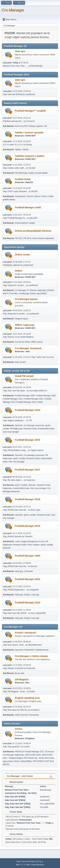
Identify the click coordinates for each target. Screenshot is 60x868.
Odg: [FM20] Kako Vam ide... (15, 566)
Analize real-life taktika (38, 173)
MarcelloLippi (37, 66)
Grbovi (44, 196)
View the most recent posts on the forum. (23, 829)
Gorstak (32, 168)
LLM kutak (28, 571)
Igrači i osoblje (19, 458)
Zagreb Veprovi (37, 450)
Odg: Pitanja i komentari (13, 668)
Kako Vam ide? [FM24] (13, 94)
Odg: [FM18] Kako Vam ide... (15, 510)
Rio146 (34, 191)
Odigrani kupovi (22, 319)
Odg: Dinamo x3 (10, 337)
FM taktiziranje (21, 173)
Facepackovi (20, 196)
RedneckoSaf (25, 820)
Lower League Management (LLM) (30, 541)
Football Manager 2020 (28, 556)
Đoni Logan (35, 510)
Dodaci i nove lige (32, 595)
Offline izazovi (37, 342)
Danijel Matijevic (27, 337)
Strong (29, 145)
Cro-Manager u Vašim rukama (31, 656)
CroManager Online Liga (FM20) (33, 294)
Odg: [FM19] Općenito (12, 537)
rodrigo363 (34, 590)
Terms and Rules (28, 861)
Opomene (19, 650)
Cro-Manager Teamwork (28, 348)
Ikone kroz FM (21, 126)
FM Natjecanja (16, 429)
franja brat (31, 480)
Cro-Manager (13, 10)
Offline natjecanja (25, 325)
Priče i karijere (33, 545)
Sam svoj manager (11, 432)
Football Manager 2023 (28, 603)
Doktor (32, 692)
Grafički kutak (23, 179)
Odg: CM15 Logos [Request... (16, 191)
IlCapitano (30, 738)
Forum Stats (14, 812)
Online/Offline (26, 761)
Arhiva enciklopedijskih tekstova (33, 231)
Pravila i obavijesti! (26, 633)
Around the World (22, 342)
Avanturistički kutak (46, 429)
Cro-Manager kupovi (26, 299)
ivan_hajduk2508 (38, 613)
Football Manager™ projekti (30, 111)
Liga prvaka (8, 761)
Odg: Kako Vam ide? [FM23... (15, 613)
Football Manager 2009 (46, 396)
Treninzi (25, 150)
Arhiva (19, 729)
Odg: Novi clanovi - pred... (14, 645)
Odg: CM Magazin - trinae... (15, 692)
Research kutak (30, 429)
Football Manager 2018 (28, 499)
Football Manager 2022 (28, 579)
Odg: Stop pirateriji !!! (12, 747)
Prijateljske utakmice (12, 265)
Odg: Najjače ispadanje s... (14, 420)
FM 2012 (19, 238)
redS (28, 352)
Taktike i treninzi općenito (29, 133)
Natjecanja (7, 488)
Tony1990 (44, 807)
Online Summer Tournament (27, 715)
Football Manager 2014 (26, 402)
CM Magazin (22, 679)
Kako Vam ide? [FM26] (15, 797)
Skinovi (38, 196)
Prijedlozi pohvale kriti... (13, 121)
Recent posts (15, 782)
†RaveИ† (29, 537)
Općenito (19, 425)
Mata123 (29, 182)
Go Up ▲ (40, 861)
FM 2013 (27, 238)
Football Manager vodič (28, 207)
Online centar (22, 255)
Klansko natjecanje (38, 290)
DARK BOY (31, 136)
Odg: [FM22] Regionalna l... (15, 590)
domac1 (34, 566)
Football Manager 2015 (28, 410)
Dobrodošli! (29, 650)
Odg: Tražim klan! (39, 357)
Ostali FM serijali (24, 376)
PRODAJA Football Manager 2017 (30, 752)
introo (52, 357)
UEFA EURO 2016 (33, 755)
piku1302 (34, 218)
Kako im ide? (20, 362)
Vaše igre (20, 51)
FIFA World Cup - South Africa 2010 (39, 758)
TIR (30, 420)
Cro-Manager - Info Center (20, 776)
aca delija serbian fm (38, 391)
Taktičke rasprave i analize (30, 156)
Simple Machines (38, 865)
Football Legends (36, 126)
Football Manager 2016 (28, 440)
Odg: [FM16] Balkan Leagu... (15, 450)
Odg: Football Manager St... (15, 218)
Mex (27, 683)
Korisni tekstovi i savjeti (25, 223)
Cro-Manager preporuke (34, 425)
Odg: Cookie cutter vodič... (14, 168)
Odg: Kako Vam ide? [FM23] (18, 804)
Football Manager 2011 (13, 399)
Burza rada (20, 673)
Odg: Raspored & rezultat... (14, 314)
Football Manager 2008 (25, 396)
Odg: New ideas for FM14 (14, 710)
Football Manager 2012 (34, 399)
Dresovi (30, 196)
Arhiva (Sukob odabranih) (43, 238)
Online (19, 271)
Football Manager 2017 (28, 470)
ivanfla (27, 747)
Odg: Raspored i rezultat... (14, 285)
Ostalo (40, 402)
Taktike (18, 150)
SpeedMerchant (35, 645)
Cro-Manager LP (22, 290)
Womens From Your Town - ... (15, 66)
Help (18, 861)
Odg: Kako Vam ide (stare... (15, 391)
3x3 (45, 126)
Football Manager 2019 (28, 526)
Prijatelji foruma (42, 650)
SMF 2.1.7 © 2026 (23, 865)
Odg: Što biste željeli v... (13, 480)
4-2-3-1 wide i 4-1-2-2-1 (13, 145)
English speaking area (27, 698)
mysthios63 (30, 94)
